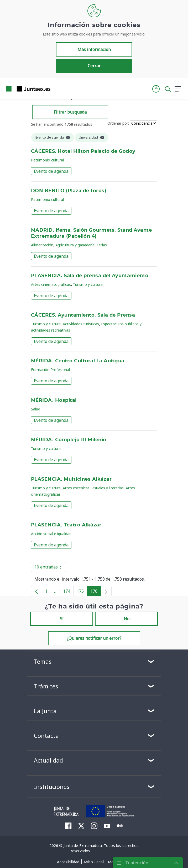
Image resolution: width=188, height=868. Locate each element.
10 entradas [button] (50, 568)
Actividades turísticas (81, 324)
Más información (94, 49)
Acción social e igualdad (51, 534)
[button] (156, 89)
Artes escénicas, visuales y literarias (93, 488)
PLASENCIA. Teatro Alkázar (66, 525)
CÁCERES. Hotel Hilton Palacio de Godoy (83, 151)
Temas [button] (43, 661)
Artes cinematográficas (51, 284)
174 (68, 592)
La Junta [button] (45, 711)
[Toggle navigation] (58, 89)
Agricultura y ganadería (75, 245)
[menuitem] (68, 826)
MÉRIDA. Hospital (54, 400)
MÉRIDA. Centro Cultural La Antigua (78, 361)
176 (96, 592)
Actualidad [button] (48, 760)
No (127, 619)
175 (82, 592)
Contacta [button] (46, 735)
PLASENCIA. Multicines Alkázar (71, 479)
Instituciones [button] (52, 786)
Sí (62, 619)
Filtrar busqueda (70, 112)
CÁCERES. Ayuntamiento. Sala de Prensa (83, 315)
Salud (36, 409)
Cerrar (94, 66)
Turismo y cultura (88, 284)
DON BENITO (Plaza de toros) (69, 191)
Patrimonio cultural (47, 160)
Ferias (102, 245)
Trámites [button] (46, 686)
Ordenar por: (118, 123)
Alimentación (42, 245)
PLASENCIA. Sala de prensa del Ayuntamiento (90, 276)
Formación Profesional (50, 370)
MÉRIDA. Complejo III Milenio (69, 440)
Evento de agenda (51, 171)
